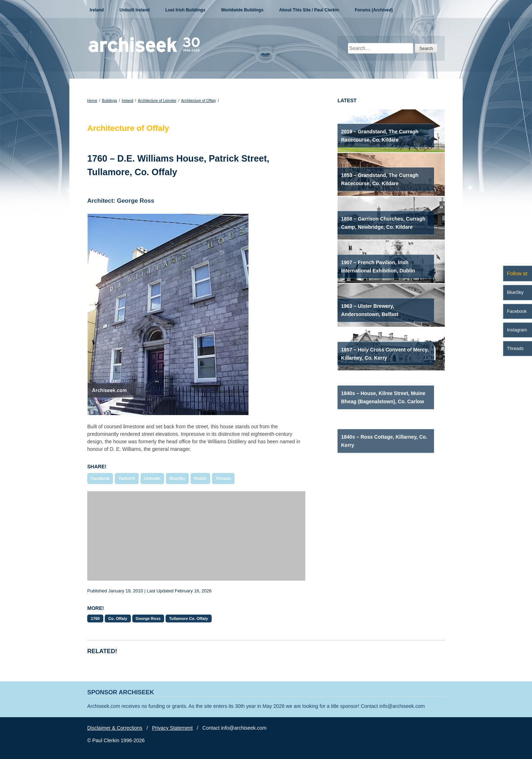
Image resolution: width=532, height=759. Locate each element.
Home (92, 100)
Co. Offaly (118, 618)
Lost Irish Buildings (185, 10)
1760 (95, 618)
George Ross (148, 618)
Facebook (100, 478)
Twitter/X (127, 478)
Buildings (110, 100)
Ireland (97, 10)
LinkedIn (152, 478)
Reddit (200, 478)
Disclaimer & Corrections (115, 728)
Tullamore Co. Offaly (189, 618)
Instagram (517, 330)
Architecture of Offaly (198, 100)
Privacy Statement (172, 728)
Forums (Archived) (374, 10)
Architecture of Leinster (157, 100)
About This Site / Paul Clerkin (309, 10)
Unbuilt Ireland (134, 10)
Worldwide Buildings (242, 10)
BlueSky (177, 478)
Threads (223, 478)
